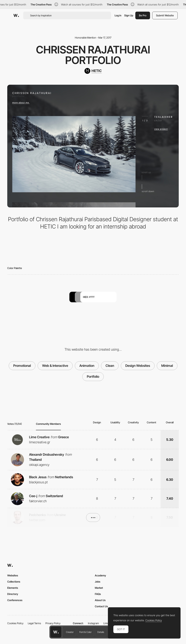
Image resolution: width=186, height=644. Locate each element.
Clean (110, 366)
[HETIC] (93, 71)
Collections (14, 582)
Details (101, 632)
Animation (87, 366)
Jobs (98, 582)
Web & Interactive (55, 366)
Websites (13, 575)
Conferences (15, 600)
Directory (13, 594)
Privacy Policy (53, 623)
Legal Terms (34, 623)
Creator (70, 632)
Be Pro (143, 15)
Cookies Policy (15, 623)
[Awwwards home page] (56, 632)
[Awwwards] (16, 15)
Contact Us (101, 606)
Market (99, 588)
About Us (100, 600)
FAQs (98, 594)
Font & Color (85, 632)
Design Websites (138, 366)
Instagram (93, 623)
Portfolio (93, 377)
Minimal (167, 366)
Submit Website (165, 15)
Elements (13, 588)
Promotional (22, 366)
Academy (100, 575)
